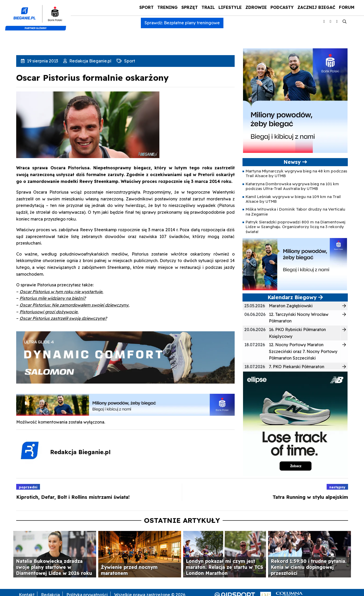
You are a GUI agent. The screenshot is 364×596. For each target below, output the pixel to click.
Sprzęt (190, 7)
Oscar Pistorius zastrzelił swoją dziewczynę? (63, 318)
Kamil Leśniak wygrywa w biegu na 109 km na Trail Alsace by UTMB (293, 199)
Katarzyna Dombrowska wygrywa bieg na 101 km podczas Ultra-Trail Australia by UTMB (292, 186)
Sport (146, 7)
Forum (347, 7)
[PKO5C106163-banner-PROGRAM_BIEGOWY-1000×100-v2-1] (126, 404)
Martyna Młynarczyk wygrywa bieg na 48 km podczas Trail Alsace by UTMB (296, 173)
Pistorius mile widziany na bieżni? (53, 298)
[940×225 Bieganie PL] (126, 357)
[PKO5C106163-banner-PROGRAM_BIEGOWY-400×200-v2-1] (295, 264)
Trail (208, 7)
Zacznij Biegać (316, 7)
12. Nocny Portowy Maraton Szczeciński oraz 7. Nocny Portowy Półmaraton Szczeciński (303, 351)
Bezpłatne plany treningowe (192, 23)
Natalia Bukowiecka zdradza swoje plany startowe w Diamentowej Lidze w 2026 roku (54, 567)
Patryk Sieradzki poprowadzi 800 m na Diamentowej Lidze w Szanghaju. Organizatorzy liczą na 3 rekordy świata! (295, 227)
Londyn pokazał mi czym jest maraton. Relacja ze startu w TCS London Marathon (224, 567)
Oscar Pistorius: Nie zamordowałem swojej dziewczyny (74, 305)
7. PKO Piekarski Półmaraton (297, 367)
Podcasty (282, 7)
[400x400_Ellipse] (295, 423)
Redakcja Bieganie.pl (90, 61)
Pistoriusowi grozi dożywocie (48, 312)
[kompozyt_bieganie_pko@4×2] (38, 15)
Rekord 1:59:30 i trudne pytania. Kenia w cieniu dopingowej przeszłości (309, 567)
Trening (167, 7)
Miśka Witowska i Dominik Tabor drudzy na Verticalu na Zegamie (295, 212)
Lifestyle (230, 7)
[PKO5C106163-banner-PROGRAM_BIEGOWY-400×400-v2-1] (295, 100)
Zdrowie (256, 7)
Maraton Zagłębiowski (291, 306)
